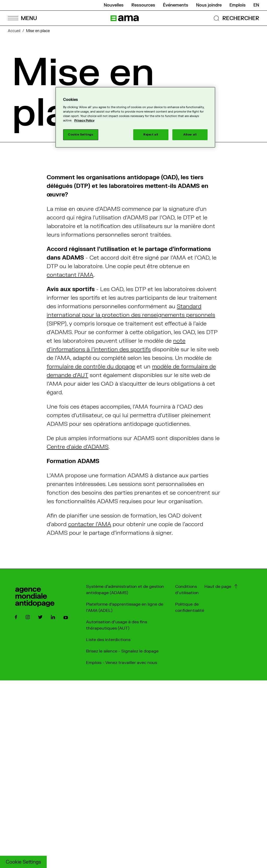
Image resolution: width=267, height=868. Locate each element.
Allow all (190, 135)
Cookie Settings (23, 862)
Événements (176, 5)
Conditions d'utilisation (187, 590)
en (256, 5)
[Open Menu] (22, 18)
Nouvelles (114, 5)
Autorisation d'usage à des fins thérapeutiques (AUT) (117, 625)
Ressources (143, 5)
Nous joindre (209, 5)
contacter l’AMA (90, 524)
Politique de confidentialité (190, 607)
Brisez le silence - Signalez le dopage (122, 651)
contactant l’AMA (70, 275)
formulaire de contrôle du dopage (91, 367)
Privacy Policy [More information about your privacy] (84, 121)
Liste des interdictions (108, 640)
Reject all (151, 135)
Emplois (238, 5)
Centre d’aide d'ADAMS (78, 447)
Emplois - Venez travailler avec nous (122, 663)
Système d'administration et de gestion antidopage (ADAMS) (125, 590)
